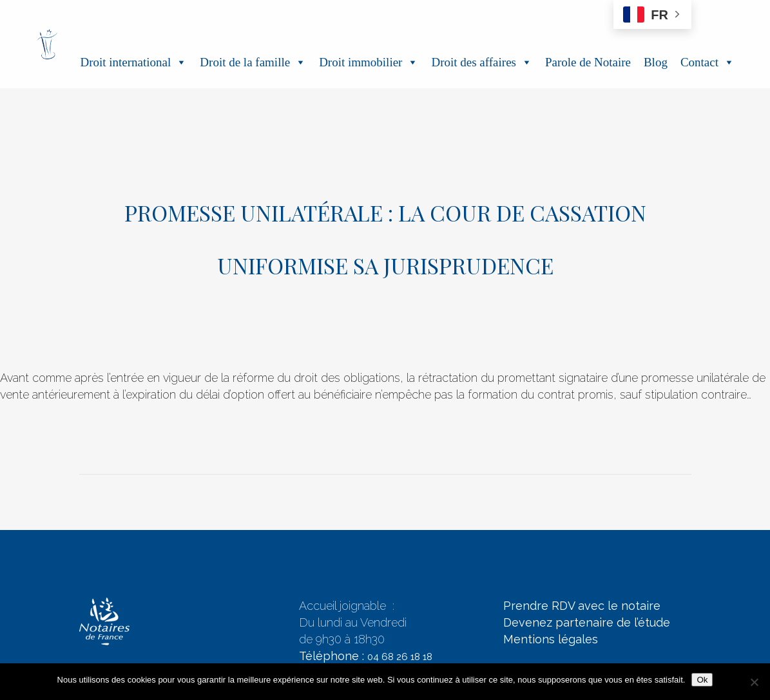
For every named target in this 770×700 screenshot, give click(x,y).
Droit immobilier (369, 62)
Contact (707, 62)
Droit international (133, 62)
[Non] (754, 682)
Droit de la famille (253, 62)
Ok (702, 680)
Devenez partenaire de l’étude (587, 622)
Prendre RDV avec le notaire (582, 606)
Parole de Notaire (588, 62)
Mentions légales (551, 639)
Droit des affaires (482, 62)
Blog (656, 62)
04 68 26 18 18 (400, 657)
